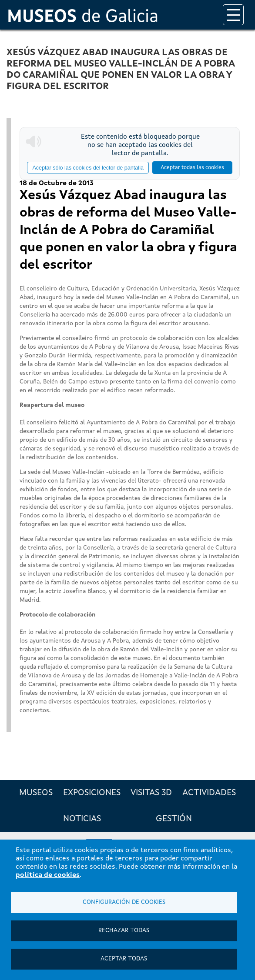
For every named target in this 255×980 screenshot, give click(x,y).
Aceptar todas (124, 959)
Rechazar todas (124, 931)
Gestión (174, 819)
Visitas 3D (151, 793)
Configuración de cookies (124, 902)
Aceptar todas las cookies (192, 168)
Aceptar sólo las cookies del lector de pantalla (88, 168)
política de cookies (48, 875)
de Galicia (83, 17)
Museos (36, 793)
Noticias (82, 819)
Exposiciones (92, 793)
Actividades (209, 793)
